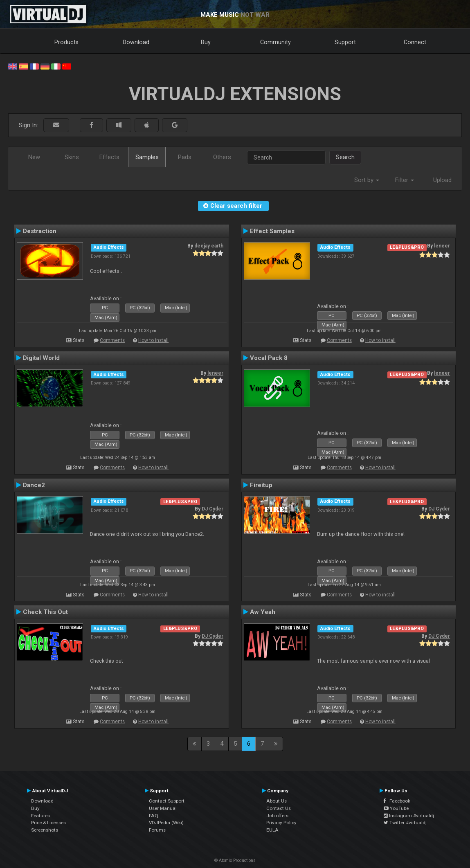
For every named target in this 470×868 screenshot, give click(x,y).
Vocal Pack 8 (269, 358)
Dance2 (34, 485)
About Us (277, 801)
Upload (442, 180)
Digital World (41, 358)
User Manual (163, 808)
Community (275, 42)
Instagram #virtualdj (409, 816)
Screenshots (45, 830)
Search (345, 157)
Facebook (397, 801)
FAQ (154, 816)
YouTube (396, 808)
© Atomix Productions (235, 860)
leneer (442, 246)
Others (222, 157)
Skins (72, 157)
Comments (112, 340)
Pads (185, 157)
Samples (147, 157)
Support (345, 42)
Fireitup (261, 485)
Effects (109, 157)
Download (136, 42)
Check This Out (45, 612)
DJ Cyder (213, 509)
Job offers (277, 816)
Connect (415, 42)
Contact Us (279, 808)
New (34, 157)
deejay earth (209, 246)
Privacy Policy (281, 823)
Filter (405, 180)
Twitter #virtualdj (405, 823)
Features (40, 816)
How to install (153, 340)
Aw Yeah (263, 612)
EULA (272, 830)
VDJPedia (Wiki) (166, 823)
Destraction (40, 231)
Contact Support (167, 801)
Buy (206, 42)
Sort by (367, 180)
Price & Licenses (48, 823)
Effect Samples (272, 231)
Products (66, 42)
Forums (157, 830)
